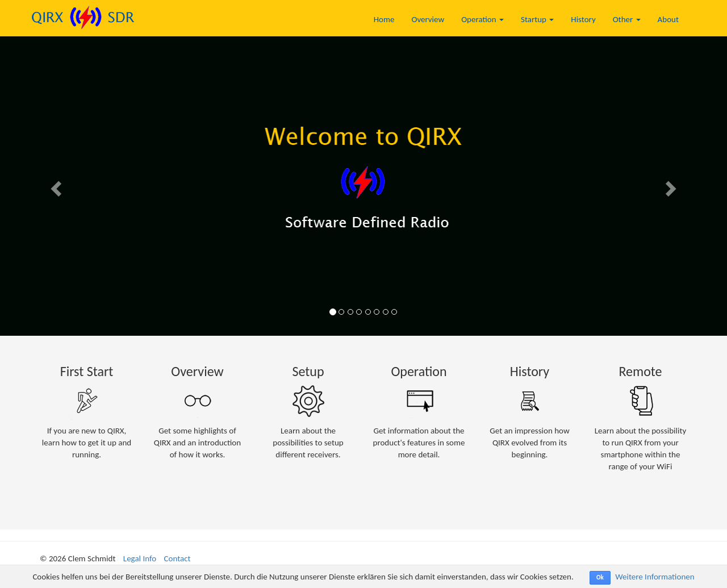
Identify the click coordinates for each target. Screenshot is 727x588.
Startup (537, 19)
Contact (177, 558)
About (668, 19)
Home (384, 19)
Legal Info (140, 558)
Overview (428, 19)
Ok (600, 577)
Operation (482, 19)
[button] (55, 185)
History (583, 19)
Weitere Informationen (655, 577)
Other (627, 19)
